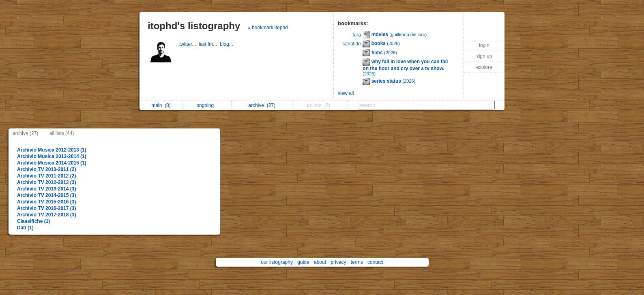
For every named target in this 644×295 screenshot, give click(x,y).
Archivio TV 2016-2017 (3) (46, 208)
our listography (277, 262)
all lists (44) (62, 133)
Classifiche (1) (33, 221)
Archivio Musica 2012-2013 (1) (52, 150)
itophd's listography (194, 26)
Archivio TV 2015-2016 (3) (46, 202)
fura (357, 35)
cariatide (352, 44)
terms (357, 262)
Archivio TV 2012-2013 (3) (46, 182)
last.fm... (209, 44)
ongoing (207, 105)
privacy (338, 262)
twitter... (189, 44)
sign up (484, 56)
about (320, 262)
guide (303, 262)
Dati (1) (25, 228)
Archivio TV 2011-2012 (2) (46, 176)
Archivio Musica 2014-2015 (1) (52, 163)
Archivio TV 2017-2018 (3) (46, 215)
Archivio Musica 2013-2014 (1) (52, 156)
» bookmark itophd (268, 28)
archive (262, 105)
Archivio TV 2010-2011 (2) (46, 169)
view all (346, 93)
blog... (227, 44)
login (484, 45)
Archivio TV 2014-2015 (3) (46, 195)
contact (375, 262)
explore (484, 67)
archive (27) (25, 133)
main (161, 105)
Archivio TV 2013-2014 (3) (46, 189)
